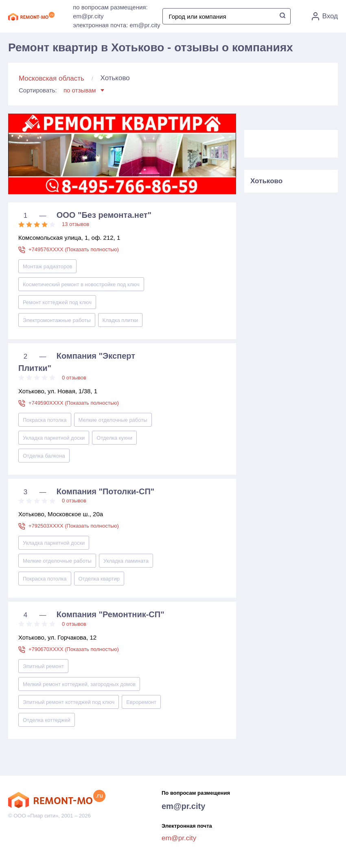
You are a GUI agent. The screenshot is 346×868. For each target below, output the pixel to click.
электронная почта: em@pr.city (116, 25)
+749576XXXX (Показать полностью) (74, 249)
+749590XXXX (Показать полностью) (74, 403)
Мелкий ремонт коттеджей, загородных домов (79, 684)
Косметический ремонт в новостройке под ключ (81, 284)
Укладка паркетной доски (54, 438)
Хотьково (266, 181)
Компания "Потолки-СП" (106, 491)
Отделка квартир (99, 579)
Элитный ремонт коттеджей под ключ (69, 702)
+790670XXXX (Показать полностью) (74, 649)
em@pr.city (183, 806)
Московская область (51, 78)
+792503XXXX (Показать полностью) (74, 526)
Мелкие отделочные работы (113, 420)
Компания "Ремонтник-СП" (111, 614)
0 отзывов (74, 378)
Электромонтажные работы (57, 320)
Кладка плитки (120, 320)
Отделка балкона (44, 456)
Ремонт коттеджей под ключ (57, 302)
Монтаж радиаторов (47, 266)
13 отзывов (76, 224)
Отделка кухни (114, 438)
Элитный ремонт (43, 666)
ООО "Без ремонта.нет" (104, 215)
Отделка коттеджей (47, 720)
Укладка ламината (126, 561)
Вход (325, 16)
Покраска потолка (45, 420)
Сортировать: (61, 90)
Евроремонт (141, 702)
